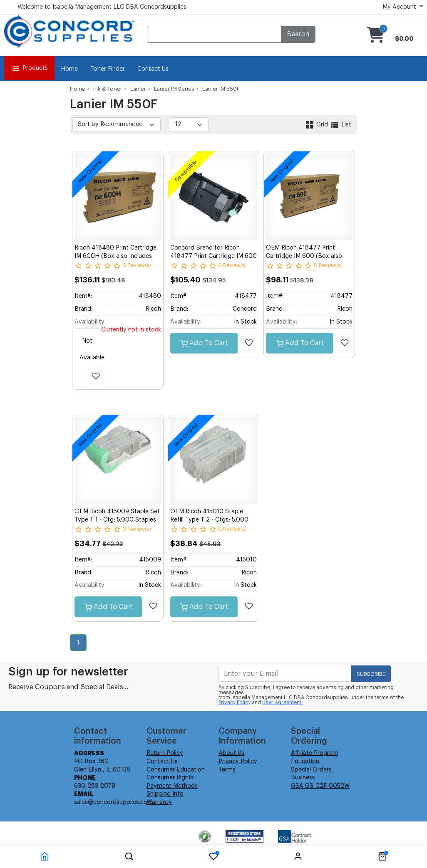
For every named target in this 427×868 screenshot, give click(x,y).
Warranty (159, 802)
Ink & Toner (108, 89)
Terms (227, 770)
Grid (317, 125)
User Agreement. (282, 702)
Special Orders (311, 770)
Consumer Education (176, 770)
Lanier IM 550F (221, 89)
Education (305, 762)
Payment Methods (172, 786)
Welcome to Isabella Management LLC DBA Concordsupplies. (103, 7)
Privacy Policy (235, 702)
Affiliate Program (314, 753)
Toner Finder (108, 69)
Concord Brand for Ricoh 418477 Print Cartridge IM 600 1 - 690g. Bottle (213, 256)
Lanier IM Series (174, 89)
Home (69, 69)
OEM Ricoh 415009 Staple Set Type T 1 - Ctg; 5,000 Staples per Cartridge (117, 520)
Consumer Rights (170, 778)
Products (29, 68)
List (340, 125)
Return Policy (165, 753)
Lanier (138, 89)
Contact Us (153, 69)
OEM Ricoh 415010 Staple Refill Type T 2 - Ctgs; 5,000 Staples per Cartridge (209, 520)
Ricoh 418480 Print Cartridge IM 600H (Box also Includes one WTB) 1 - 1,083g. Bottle (115, 256)
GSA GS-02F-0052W (320, 786)
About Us (231, 753)
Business (303, 778)
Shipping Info (165, 794)
